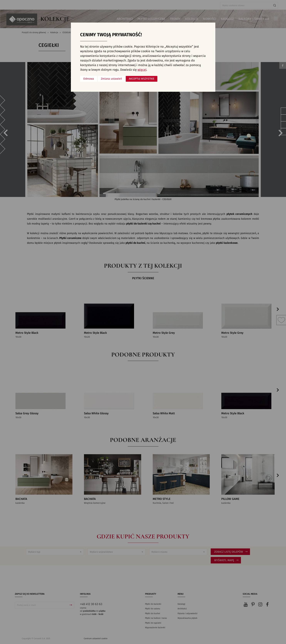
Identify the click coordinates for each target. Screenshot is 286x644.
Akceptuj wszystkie (142, 79)
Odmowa (89, 79)
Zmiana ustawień (111, 79)
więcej (142, 70)
